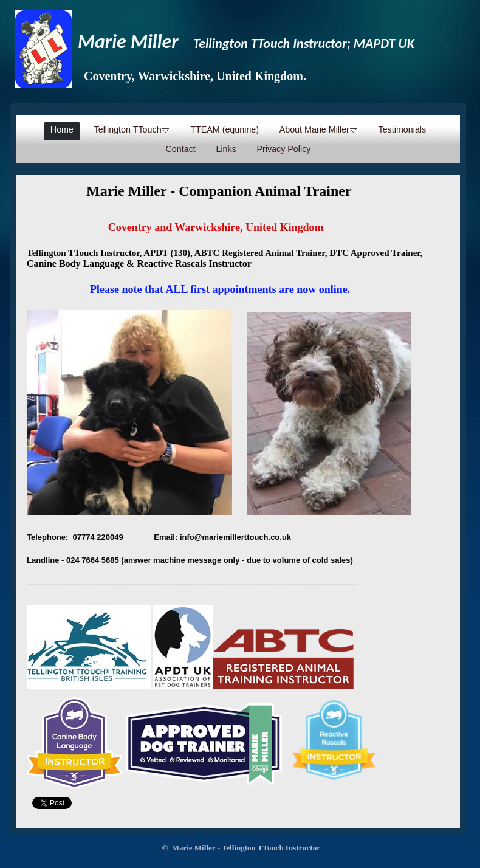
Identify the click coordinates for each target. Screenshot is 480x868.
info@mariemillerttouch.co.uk (235, 537)
